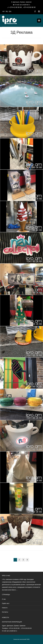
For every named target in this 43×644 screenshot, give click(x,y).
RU (7, 12)
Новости (5, 608)
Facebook (35, 12)
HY (4, 12)
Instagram (39, 12)
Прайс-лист (6, 603)
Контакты (5, 612)
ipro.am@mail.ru (12, 631)
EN (10, 12)
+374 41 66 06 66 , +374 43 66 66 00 (22, 7)
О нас (4, 599)
